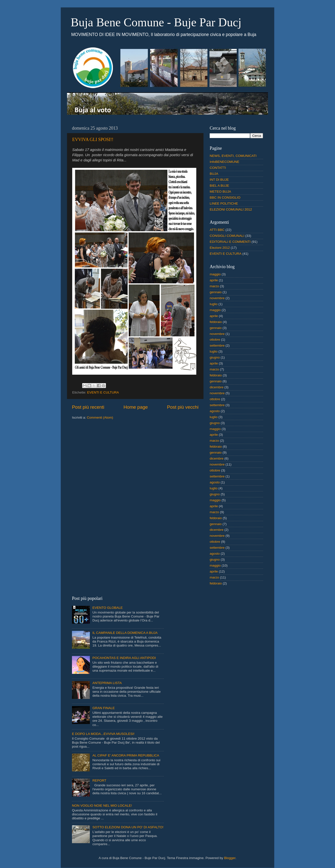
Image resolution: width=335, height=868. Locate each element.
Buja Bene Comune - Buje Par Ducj (156, 22)
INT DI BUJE (219, 180)
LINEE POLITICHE (224, 203)
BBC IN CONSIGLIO (225, 198)
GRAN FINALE (103, 708)
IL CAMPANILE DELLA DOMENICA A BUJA (125, 633)
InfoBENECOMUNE (224, 162)
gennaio (216, 292)
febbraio (216, 322)
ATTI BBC (217, 230)
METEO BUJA (220, 192)
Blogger (230, 858)
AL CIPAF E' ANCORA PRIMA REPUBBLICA (126, 755)
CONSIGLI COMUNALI (227, 236)
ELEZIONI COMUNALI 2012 (231, 209)
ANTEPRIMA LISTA (107, 683)
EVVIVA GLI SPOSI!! (93, 140)
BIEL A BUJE (219, 186)
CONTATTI (218, 168)
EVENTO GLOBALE (107, 608)
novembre (217, 298)
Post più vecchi (183, 407)
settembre (217, 345)
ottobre (215, 340)
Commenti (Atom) (100, 417)
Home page (136, 407)
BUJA (214, 174)
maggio (215, 274)
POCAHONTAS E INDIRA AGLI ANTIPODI (124, 658)
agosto (215, 411)
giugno (215, 357)
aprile (214, 280)
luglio (214, 304)
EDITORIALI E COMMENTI (230, 242)
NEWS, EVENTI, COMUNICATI (233, 156)
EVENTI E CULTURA (103, 392)
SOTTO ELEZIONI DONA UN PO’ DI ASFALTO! (128, 827)
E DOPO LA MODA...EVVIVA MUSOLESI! (103, 734)
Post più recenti (88, 407)
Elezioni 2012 (220, 248)
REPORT (99, 780)
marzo (214, 286)
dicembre (217, 387)
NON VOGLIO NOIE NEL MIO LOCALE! (102, 806)
